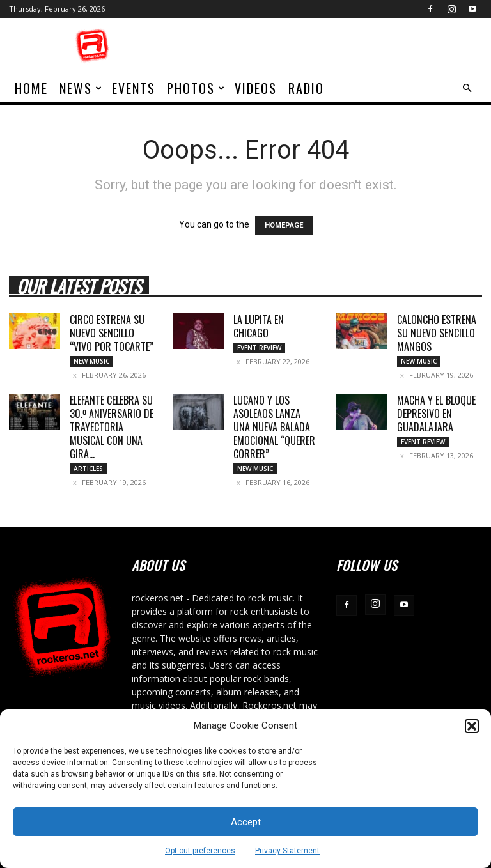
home (31, 88)
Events (134, 88)
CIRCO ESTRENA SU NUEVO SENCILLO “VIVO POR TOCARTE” (112, 333)
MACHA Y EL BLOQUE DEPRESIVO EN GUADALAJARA (436, 414)
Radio (306, 88)
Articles (88, 469)
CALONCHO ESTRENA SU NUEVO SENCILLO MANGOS (437, 333)
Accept (246, 822)
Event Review (259, 348)
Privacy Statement (287, 851)
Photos (196, 88)
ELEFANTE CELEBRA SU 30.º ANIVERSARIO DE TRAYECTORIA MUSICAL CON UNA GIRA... (112, 427)
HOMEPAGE (284, 225)
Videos (256, 88)
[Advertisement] (332, 46)
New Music (91, 361)
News (81, 88)
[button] (472, 726)
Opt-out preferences (200, 851)
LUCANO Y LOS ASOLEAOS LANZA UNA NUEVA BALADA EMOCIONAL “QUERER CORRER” (274, 427)
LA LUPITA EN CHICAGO (259, 326)
